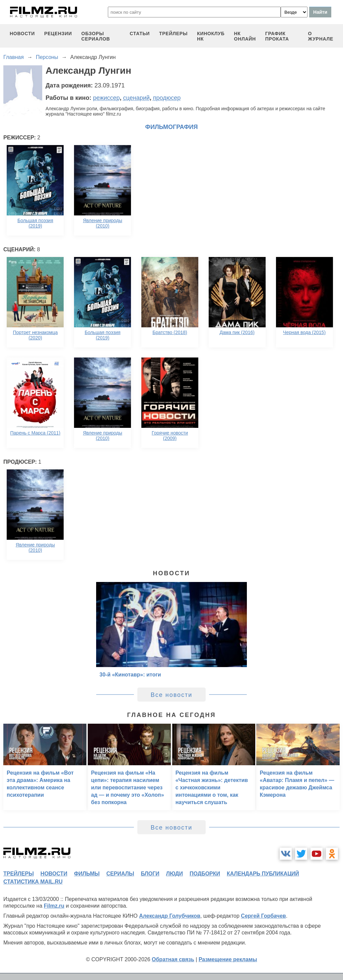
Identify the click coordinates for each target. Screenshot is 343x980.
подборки (205, 874)
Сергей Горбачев (263, 916)
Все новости (172, 695)
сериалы (120, 874)
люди (175, 874)
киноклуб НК (211, 36)
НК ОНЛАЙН (245, 36)
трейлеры (173, 34)
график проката (277, 36)
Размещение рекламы (228, 959)
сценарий (136, 98)
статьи (140, 34)
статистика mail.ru (33, 882)
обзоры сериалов (96, 36)
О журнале (321, 36)
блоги (150, 874)
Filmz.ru (54, 906)
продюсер (167, 98)
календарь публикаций (263, 874)
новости (22, 34)
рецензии (58, 34)
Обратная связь (173, 959)
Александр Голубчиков (170, 916)
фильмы (87, 874)
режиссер (107, 98)
